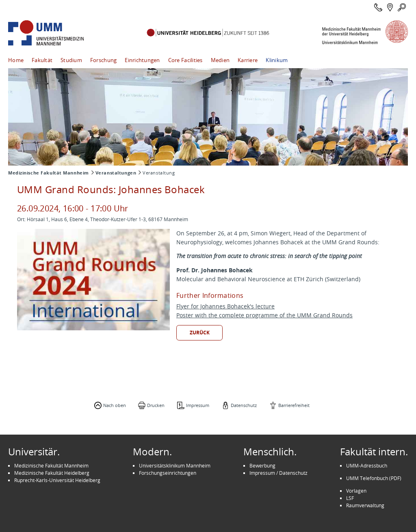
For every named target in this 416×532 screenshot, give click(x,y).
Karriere (248, 60)
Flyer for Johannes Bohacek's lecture (225, 306)
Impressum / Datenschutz (278, 473)
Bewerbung (262, 465)
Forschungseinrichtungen (168, 473)
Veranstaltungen (116, 173)
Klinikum (277, 60)
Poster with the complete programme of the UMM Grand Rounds (264, 315)
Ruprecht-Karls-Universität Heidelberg (57, 480)
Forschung (103, 60)
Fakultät (42, 60)
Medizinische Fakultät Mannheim (49, 173)
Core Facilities (185, 60)
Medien (220, 60)
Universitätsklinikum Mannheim (175, 465)
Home (16, 60)
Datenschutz (244, 405)
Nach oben (115, 405)
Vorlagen (356, 491)
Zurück (200, 333)
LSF (350, 498)
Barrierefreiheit (294, 405)
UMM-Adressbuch (367, 465)
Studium (71, 60)
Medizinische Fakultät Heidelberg (52, 473)
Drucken (156, 405)
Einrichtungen (142, 60)
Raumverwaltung (365, 505)
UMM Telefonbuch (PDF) (374, 478)
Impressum (198, 405)
